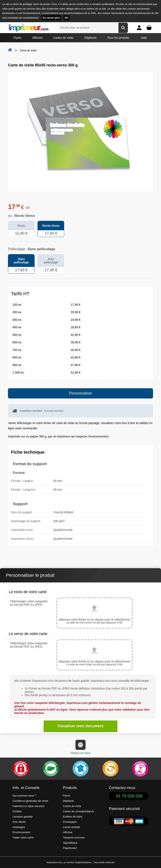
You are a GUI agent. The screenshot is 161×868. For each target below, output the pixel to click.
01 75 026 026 (129, 796)
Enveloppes (70, 822)
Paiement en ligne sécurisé (28, 806)
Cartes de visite (63, 38)
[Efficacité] (140, 769)
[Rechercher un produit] (123, 28)
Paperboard (70, 848)
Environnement (21, 832)
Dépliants (90, 38)
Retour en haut (81, 747)
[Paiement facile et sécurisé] (21, 769)
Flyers (17, 38)
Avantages (19, 827)
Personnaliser (80, 393)
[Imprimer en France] (80, 769)
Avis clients (19, 822)
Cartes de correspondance (78, 811)
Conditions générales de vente (30, 801)
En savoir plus (51, 18)
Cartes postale (71, 827)
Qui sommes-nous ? (24, 796)
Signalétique (70, 843)
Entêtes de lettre (73, 817)
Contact (17, 811)
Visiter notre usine (23, 838)
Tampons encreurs (74, 838)
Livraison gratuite (23, 817)
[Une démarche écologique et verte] (51, 769)
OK (66, 18)
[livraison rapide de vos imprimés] (110, 769)
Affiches (37, 38)
